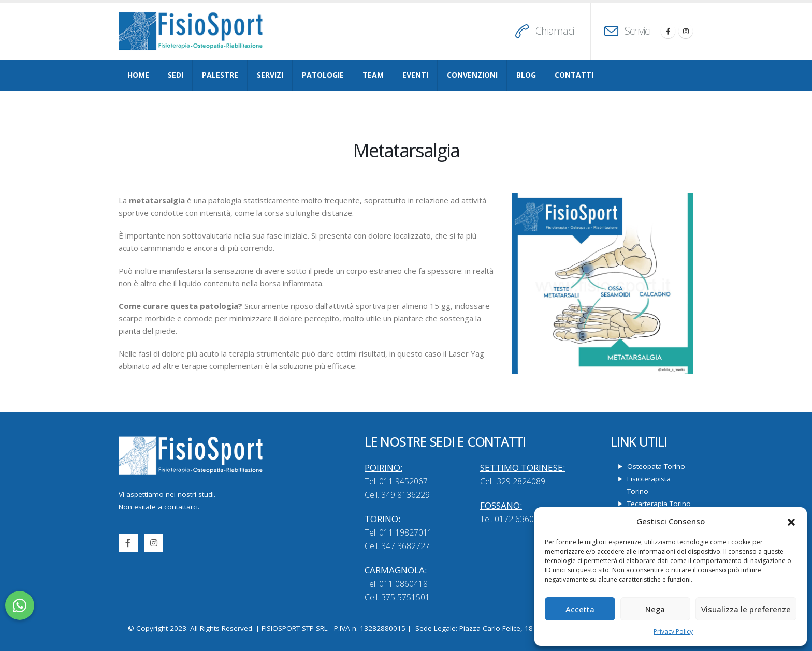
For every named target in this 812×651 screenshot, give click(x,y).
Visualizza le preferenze (746, 609)
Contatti (574, 75)
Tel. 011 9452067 (396, 481)
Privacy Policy (673, 632)
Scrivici (637, 31)
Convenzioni (472, 75)
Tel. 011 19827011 (398, 532)
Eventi (415, 75)
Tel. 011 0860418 (396, 584)
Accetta (580, 609)
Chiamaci (555, 31)
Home (138, 75)
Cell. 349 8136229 (397, 495)
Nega (655, 609)
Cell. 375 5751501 (397, 597)
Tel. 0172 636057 (512, 519)
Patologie (323, 75)
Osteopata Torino (656, 466)
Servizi (270, 75)
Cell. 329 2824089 (513, 481)
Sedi (176, 75)
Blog (526, 75)
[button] (791, 521)
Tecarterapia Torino (659, 504)
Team (373, 75)
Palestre (220, 75)
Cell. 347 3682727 (397, 546)
